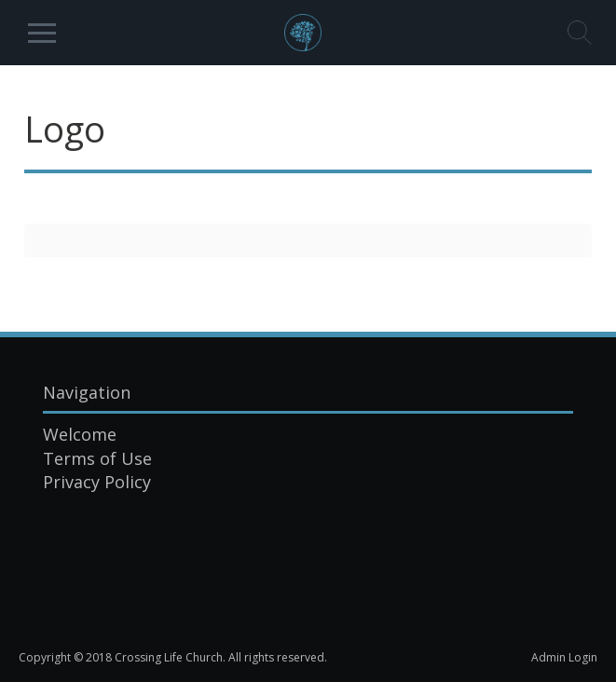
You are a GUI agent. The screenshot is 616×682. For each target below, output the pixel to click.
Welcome (80, 434)
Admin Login (564, 657)
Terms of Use (97, 458)
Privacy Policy (97, 482)
